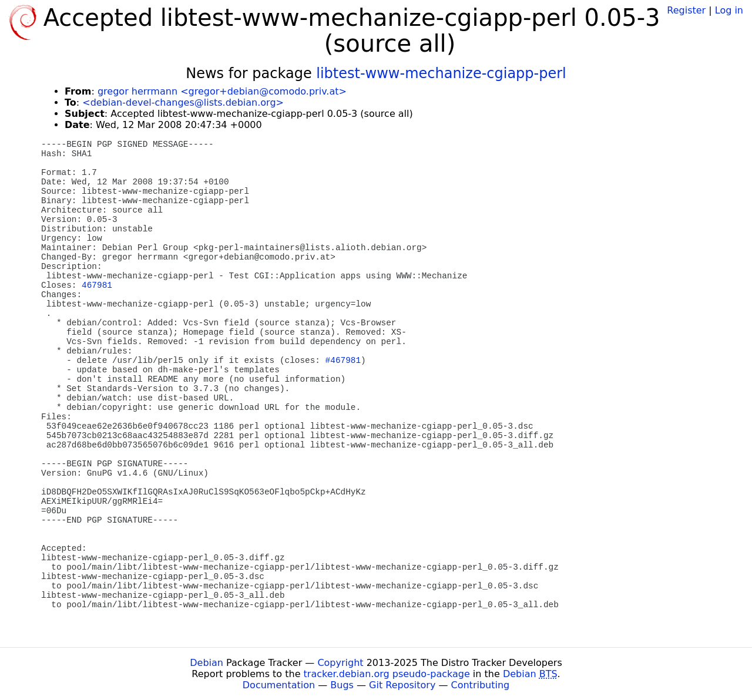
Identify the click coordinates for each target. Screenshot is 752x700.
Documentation (279, 685)
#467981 (343, 361)
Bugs (342, 685)
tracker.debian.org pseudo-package (387, 674)
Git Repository (402, 685)
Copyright (340, 663)
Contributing (481, 685)
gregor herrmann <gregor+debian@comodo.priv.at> (222, 91)
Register (686, 10)
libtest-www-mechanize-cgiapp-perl (441, 73)
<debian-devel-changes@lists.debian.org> (183, 102)
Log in (729, 10)
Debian (207, 663)
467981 (97, 285)
